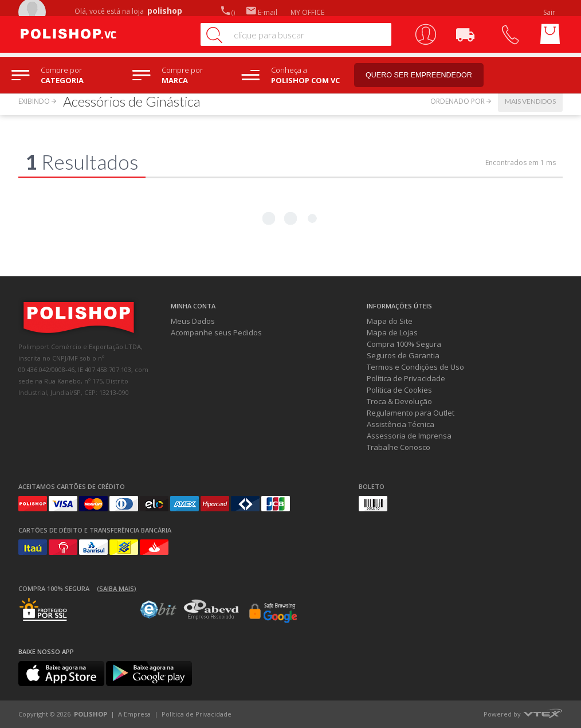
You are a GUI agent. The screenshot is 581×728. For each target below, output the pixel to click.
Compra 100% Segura (404, 344)
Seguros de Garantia (403, 355)
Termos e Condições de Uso (415, 367)
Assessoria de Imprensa (409, 436)
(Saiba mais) (117, 588)
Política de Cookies (399, 390)
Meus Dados (193, 321)
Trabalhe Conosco (399, 447)
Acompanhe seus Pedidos (216, 332)
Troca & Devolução (399, 401)
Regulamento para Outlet (411, 413)
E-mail (262, 12)
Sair (550, 12)
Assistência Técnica (401, 424)
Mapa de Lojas (392, 332)
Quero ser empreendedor (427, 75)
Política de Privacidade (406, 378)
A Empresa (134, 714)
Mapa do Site (390, 321)
